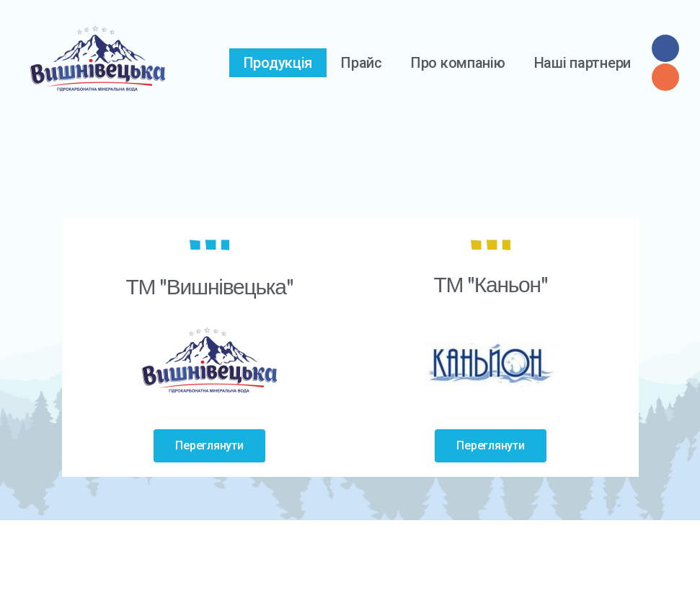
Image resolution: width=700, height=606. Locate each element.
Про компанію (458, 63)
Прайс (362, 63)
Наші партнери (583, 63)
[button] (209, 446)
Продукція (278, 63)
